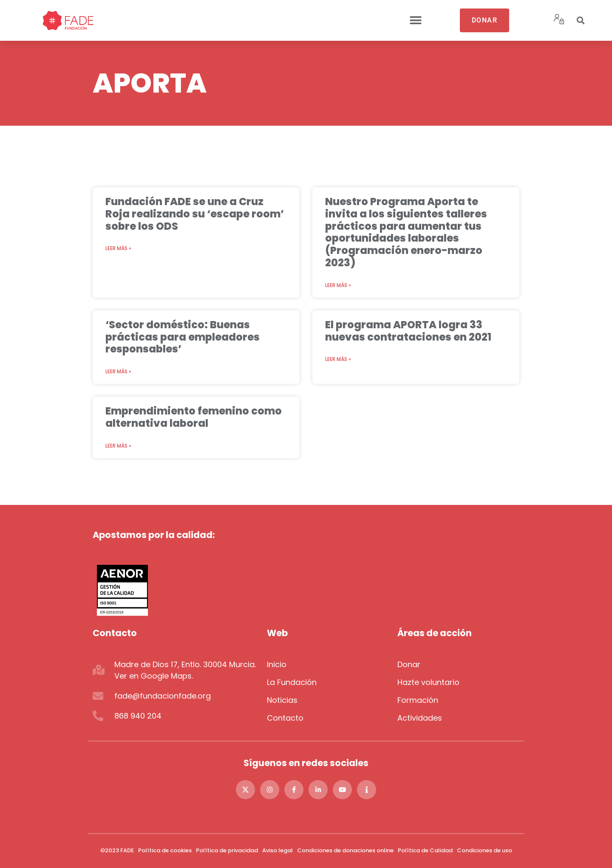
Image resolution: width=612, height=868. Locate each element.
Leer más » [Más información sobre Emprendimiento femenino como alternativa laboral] (118, 446)
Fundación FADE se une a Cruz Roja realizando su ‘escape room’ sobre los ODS (195, 214)
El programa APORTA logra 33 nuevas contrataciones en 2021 (408, 331)
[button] (415, 21)
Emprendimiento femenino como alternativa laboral (194, 417)
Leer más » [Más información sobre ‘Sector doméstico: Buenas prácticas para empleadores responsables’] (118, 371)
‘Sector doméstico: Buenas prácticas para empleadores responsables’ (183, 337)
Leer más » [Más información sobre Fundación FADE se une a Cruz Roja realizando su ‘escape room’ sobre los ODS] (118, 248)
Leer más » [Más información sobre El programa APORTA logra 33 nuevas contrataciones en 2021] (338, 359)
